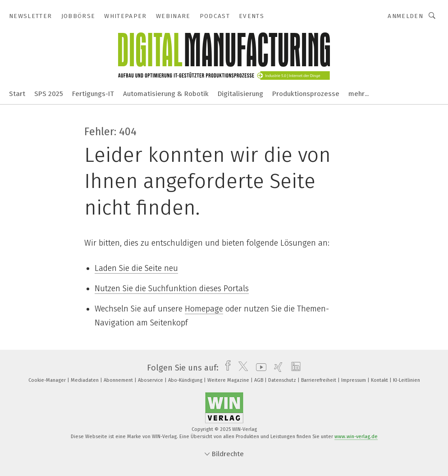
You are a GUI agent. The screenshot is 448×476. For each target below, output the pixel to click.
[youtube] (259, 368)
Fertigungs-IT (93, 94)
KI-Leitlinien (407, 380)
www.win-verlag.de (356, 437)
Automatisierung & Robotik (166, 94)
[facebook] (226, 368)
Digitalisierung (240, 94)
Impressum (354, 380)
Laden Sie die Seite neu (136, 268)
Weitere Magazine (229, 380)
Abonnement (119, 380)
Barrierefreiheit (319, 380)
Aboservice (151, 380)
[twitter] (241, 368)
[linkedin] (294, 368)
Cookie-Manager (48, 380)
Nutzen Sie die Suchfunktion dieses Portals (172, 288)
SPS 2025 (49, 94)
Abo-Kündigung (186, 380)
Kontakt (380, 380)
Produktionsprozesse (306, 94)
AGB (259, 380)
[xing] (276, 368)
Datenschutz (283, 380)
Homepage (204, 309)
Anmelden (405, 16)
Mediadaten (85, 380)
